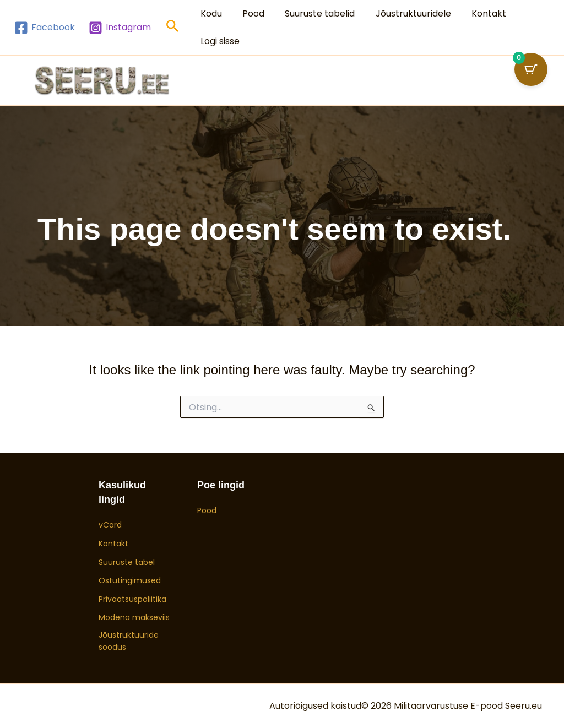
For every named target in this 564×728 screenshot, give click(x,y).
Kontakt (476, 13)
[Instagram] (120, 28)
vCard (110, 525)
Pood (249, 13)
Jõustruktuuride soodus (129, 641)
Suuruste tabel (127, 562)
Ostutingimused (130, 580)
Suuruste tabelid (313, 13)
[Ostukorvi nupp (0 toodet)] (531, 69)
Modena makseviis (134, 617)
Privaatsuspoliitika (132, 599)
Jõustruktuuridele (403, 13)
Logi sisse (218, 41)
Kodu (210, 13)
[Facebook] (45, 28)
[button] (173, 28)
